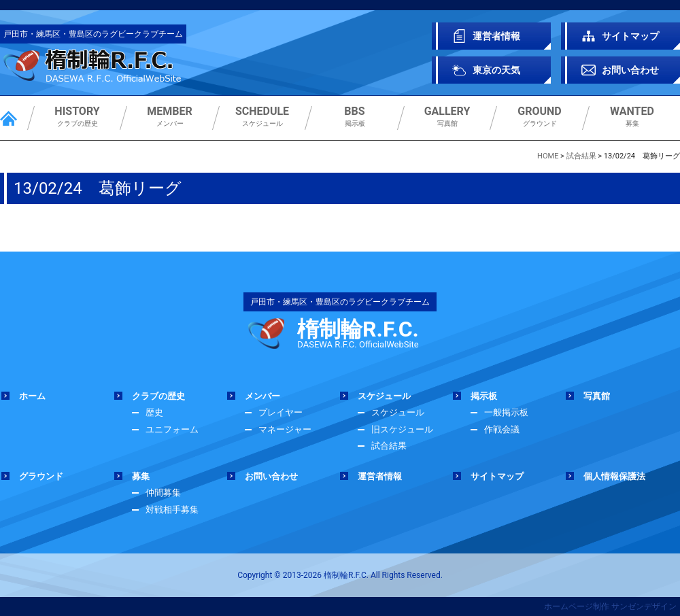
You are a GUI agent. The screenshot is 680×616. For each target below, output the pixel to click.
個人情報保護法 (614, 476)
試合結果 (389, 446)
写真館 (447, 117)
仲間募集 (163, 493)
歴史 (154, 412)
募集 (632, 117)
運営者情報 (496, 36)
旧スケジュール (402, 429)
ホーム (32, 396)
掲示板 (355, 117)
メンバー (170, 117)
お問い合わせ (630, 70)
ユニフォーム (172, 429)
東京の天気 (496, 70)
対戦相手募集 (172, 510)
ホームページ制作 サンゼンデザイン (610, 606)
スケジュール (262, 117)
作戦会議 (502, 429)
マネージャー (285, 429)
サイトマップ (630, 36)
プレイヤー (280, 412)
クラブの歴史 (77, 117)
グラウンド (540, 117)
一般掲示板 (506, 412)
